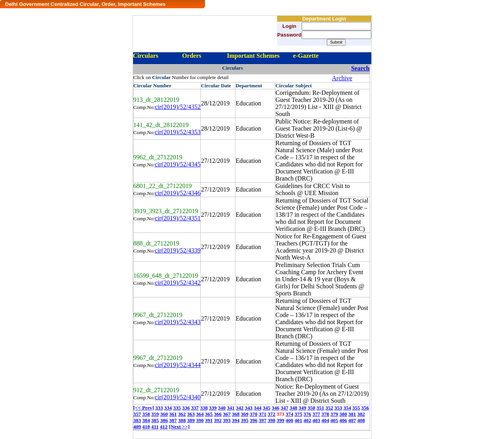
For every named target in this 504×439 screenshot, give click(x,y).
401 (298, 420)
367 (227, 414)
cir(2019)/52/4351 (178, 218)
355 (356, 408)
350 (311, 408)
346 (276, 408)
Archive (342, 78)
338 (204, 408)
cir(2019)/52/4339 (178, 250)
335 (177, 408)
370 (254, 414)
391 (209, 420)
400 (289, 420)
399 (281, 420)
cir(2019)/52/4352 (178, 107)
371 (263, 414)
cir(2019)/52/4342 (178, 283)
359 (155, 414)
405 (334, 420)
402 (308, 420)
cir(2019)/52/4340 (178, 397)
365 (209, 414)
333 (159, 408)
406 (343, 420)
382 (361, 414)
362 (182, 414)
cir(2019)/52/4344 (178, 365)
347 (285, 408)
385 (155, 420)
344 (258, 408)
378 (325, 414)
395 (245, 420)
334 (168, 408)
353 (338, 408)
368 (236, 414)
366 (218, 414)
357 (137, 414)
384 (146, 420)
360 (164, 414)
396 (254, 420)
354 (347, 408)
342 (240, 408)
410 (146, 427)
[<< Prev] (144, 408)
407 (352, 420)
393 (227, 420)
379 (334, 414)
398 (272, 420)
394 (236, 420)
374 (289, 414)
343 (249, 408)
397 (263, 420)
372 (272, 414)
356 (365, 408)
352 (329, 408)
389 (191, 420)
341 (231, 408)
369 (245, 414)
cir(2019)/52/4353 (178, 132)
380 (343, 414)
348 (293, 408)
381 (352, 414)
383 (137, 420)
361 (173, 414)
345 (267, 408)
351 (321, 408)
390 (200, 420)
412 (164, 427)
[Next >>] (179, 427)
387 (173, 420)
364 (200, 414)
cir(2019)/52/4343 (178, 322)
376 (308, 414)
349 (302, 408)
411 (155, 427)
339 (213, 408)
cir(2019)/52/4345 (178, 164)
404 (325, 420)
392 (218, 420)
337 (195, 408)
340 (222, 408)
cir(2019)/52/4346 (178, 193)
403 (317, 420)
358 (146, 414)
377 (317, 414)
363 (191, 414)
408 (361, 420)
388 (182, 420)
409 (137, 427)
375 (298, 414)
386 (164, 420)
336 (186, 408)
